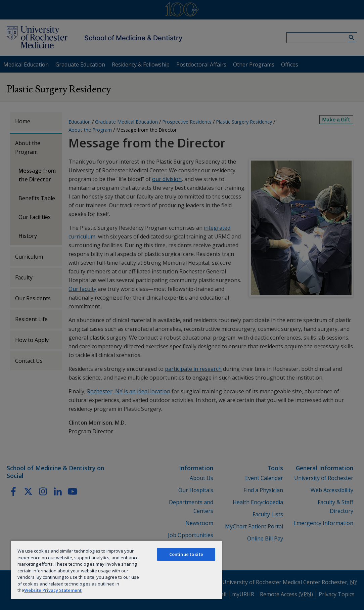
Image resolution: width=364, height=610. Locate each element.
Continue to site (186, 554)
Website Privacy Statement (53, 590)
